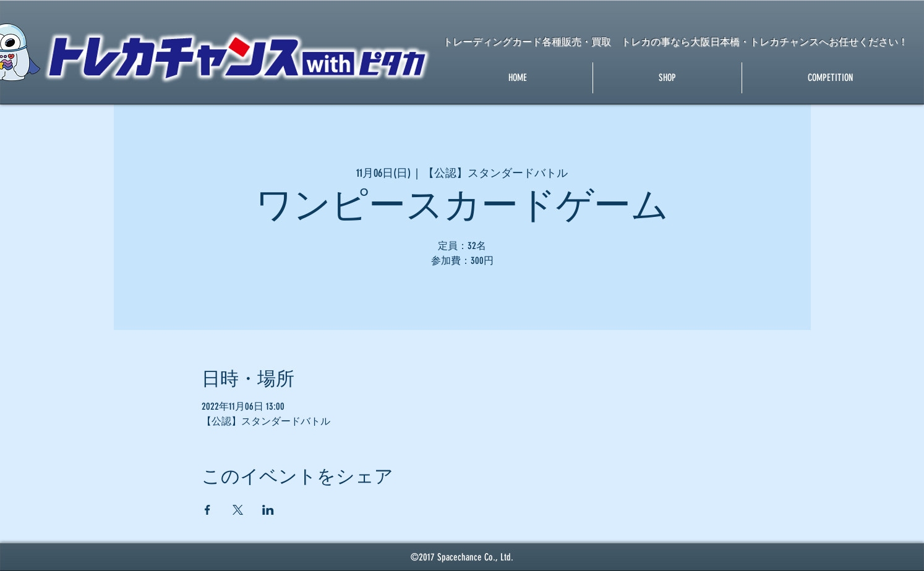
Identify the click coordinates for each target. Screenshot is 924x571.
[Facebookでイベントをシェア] (207, 510)
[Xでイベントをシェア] (238, 510)
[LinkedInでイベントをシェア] (268, 510)
